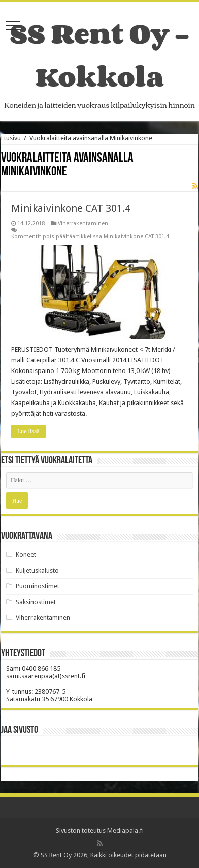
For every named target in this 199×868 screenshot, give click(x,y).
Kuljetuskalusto (37, 570)
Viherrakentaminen (83, 223)
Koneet (26, 555)
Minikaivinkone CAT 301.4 (71, 208)
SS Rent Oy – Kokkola (99, 55)
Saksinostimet (36, 602)
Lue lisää (28, 431)
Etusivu (11, 138)
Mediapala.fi (125, 831)
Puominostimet (38, 586)
